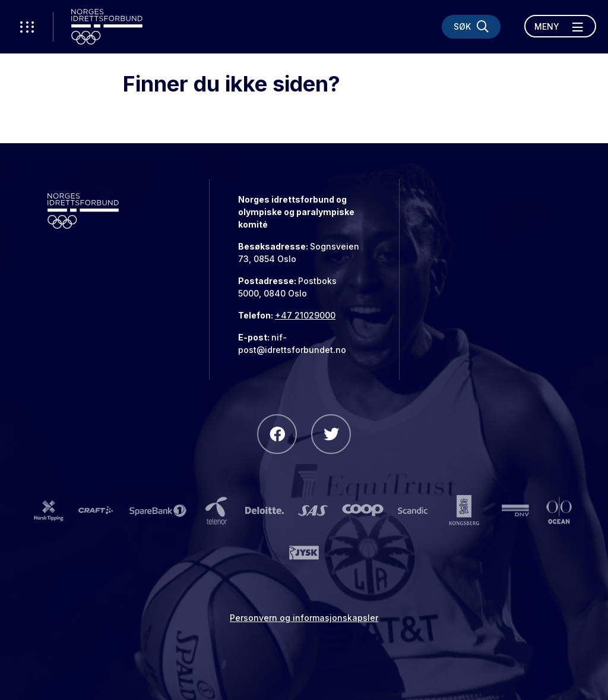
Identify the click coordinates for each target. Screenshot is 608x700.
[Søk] (471, 27)
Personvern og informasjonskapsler (304, 618)
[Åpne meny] (560, 26)
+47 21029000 (305, 315)
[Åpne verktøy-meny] (27, 27)
